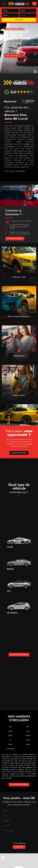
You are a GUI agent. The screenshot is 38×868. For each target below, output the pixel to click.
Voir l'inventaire (12, 56)
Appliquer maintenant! (15, 238)
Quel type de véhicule (19, 488)
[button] (2, 856)
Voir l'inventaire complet (19, 655)
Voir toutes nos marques (19, 784)
